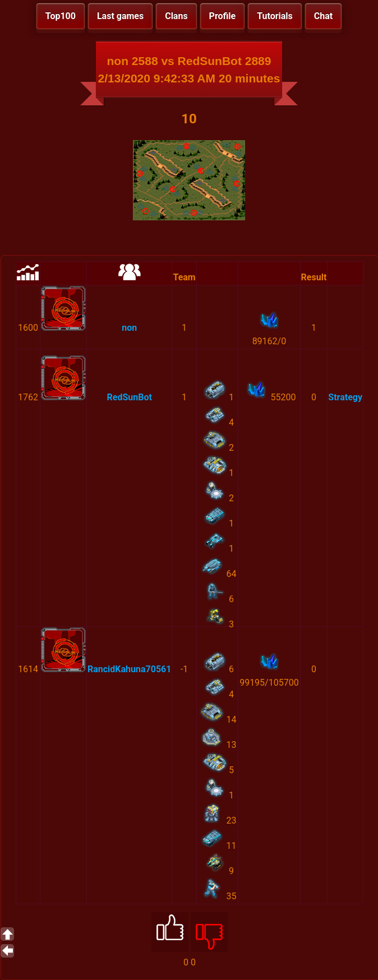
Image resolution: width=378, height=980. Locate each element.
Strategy (345, 397)
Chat (323, 16)
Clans (176, 16)
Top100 (61, 16)
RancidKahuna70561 (129, 669)
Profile (223, 16)
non (129, 328)
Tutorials (275, 16)
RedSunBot (130, 397)
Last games (120, 16)
